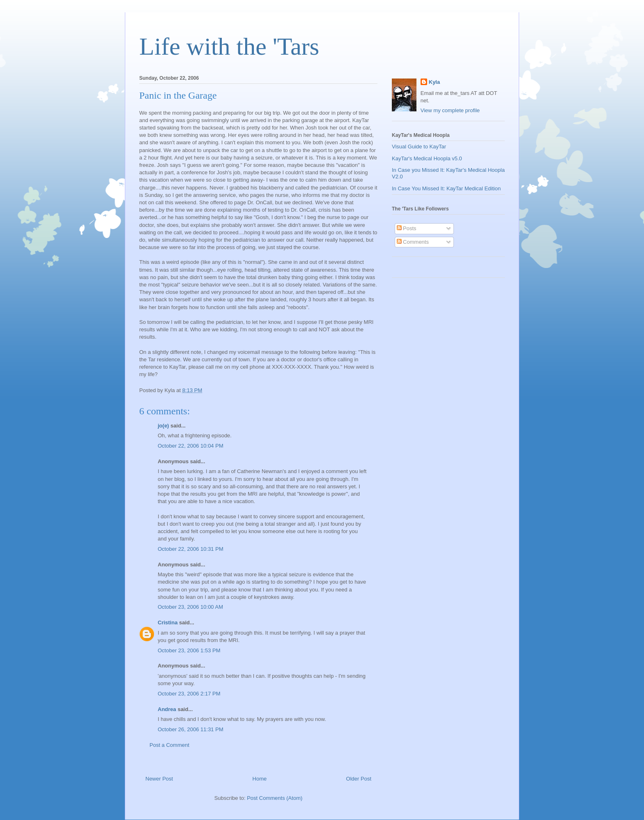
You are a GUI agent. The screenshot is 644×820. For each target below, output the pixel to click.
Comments (413, 242)
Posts (407, 228)
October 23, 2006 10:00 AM (190, 607)
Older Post (359, 779)
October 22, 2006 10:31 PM (191, 549)
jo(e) (163, 426)
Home (260, 779)
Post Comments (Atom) (275, 798)
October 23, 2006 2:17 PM (189, 694)
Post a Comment (169, 745)
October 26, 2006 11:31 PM (191, 729)
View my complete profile (450, 110)
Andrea (167, 709)
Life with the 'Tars (229, 46)
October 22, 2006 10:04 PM (191, 446)
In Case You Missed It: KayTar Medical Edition (446, 188)
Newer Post (159, 779)
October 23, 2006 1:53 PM (189, 650)
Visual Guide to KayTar (419, 147)
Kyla (434, 82)
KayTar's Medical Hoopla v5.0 (427, 158)
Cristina (168, 623)
